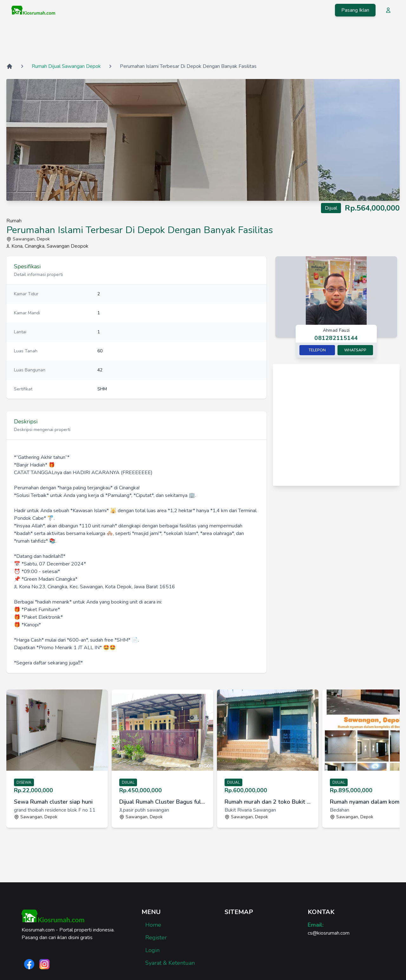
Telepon (317, 350)
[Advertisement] (203, 41)
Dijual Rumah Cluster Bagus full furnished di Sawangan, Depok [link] (162, 802)
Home (153, 925)
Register (156, 938)
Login (152, 950)
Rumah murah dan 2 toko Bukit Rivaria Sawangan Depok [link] (268, 802)
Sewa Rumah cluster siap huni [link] (53, 802)
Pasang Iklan (355, 10)
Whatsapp (355, 350)
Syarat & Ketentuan (170, 963)
